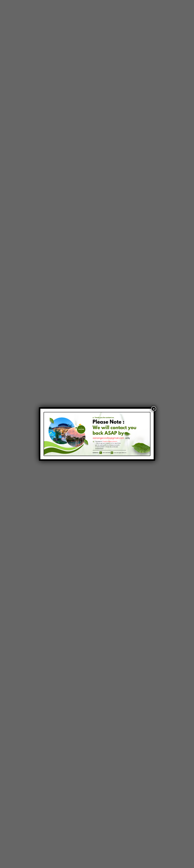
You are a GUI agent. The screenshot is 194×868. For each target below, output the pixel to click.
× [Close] (154, 409)
